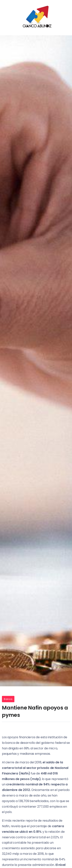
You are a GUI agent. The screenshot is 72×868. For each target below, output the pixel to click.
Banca (8, 699)
